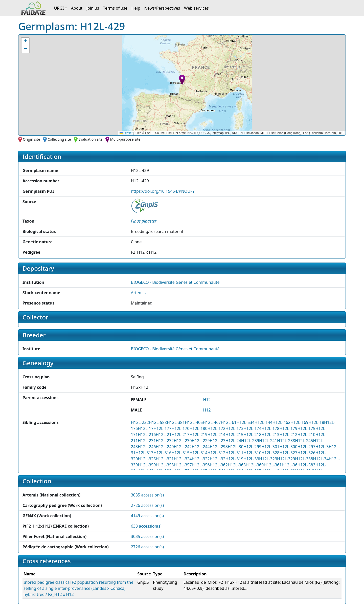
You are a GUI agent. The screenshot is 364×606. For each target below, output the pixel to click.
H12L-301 (270, 447)
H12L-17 (146, 428)
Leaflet (126, 133)
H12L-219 (198, 435)
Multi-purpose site (125, 139)
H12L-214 (217, 435)
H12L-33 (251, 459)
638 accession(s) (146, 526)
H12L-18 (316, 422)
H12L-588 (158, 422)
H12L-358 (165, 465)
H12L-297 (306, 447)
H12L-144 (264, 422)
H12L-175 (306, 428)
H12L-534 (245, 422)
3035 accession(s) (147, 495)
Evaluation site (90, 139)
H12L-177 (162, 428)
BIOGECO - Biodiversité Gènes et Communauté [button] (175, 282)
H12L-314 (198, 453)
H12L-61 (229, 422)
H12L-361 (273, 465)
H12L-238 (286, 441)
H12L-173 (234, 428)
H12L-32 (218, 459)
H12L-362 (219, 465)
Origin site (31, 139)
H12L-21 (164, 435)
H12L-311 (234, 453)
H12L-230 (183, 441)
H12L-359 (147, 465)
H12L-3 (322, 447)
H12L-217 (180, 435)
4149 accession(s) (147, 516)
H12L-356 (201, 465)
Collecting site (59, 139)
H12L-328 (270, 453)
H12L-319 (234, 459)
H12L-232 (165, 441)
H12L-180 (198, 428)
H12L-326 (306, 453)
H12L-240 (165, 447)
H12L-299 (252, 447)
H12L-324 (183, 459)
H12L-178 (270, 428)
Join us (93, 8)
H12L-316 (162, 453)
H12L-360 (255, 465)
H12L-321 (165, 459)
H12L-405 (194, 422)
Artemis (138, 293)
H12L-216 (147, 435)
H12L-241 (268, 441)
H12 (207, 400)
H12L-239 (250, 441)
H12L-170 (180, 428)
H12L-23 (218, 441)
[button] (182, 80)
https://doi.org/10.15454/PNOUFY (163, 191)
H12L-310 (252, 453)
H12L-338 (304, 459)
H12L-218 (252, 435)
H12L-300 (288, 447)
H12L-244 (201, 447)
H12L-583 (306, 465)
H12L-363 (237, 465)
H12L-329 (286, 459)
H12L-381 (176, 422)
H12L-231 (147, 441)
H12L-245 (304, 441)
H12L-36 (289, 465)
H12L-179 (288, 428)
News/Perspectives (162, 8)
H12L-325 (147, 459)
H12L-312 (217, 453)
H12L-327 (288, 453)
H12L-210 (306, 435)
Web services (196, 8)
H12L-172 (217, 428)
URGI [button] (59, 8)
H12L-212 (288, 435)
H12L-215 (234, 435)
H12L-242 (183, 447)
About (77, 8)
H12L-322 (201, 459)
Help (136, 8)
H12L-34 (321, 459)
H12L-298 (219, 447)
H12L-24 (233, 441)
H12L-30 (236, 447)
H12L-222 (140, 422)
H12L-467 (212, 422)
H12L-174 (252, 428)
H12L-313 (144, 453)
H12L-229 (201, 441)
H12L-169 (299, 422)
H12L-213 (270, 435)
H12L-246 (147, 447)
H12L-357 (183, 465)
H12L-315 (180, 453)
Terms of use (115, 8)
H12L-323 (268, 459)
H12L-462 (281, 422)
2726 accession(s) (147, 505)
